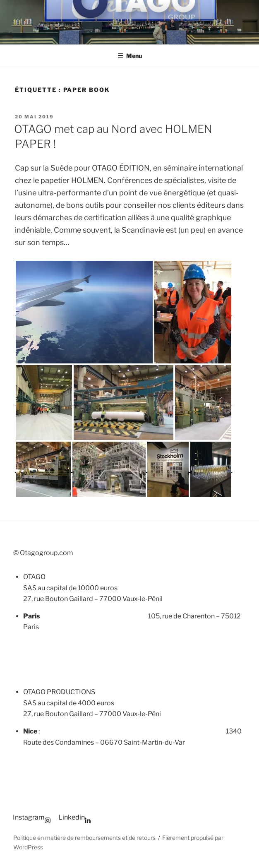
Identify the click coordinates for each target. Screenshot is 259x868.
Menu (130, 56)
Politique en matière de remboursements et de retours (84, 838)
